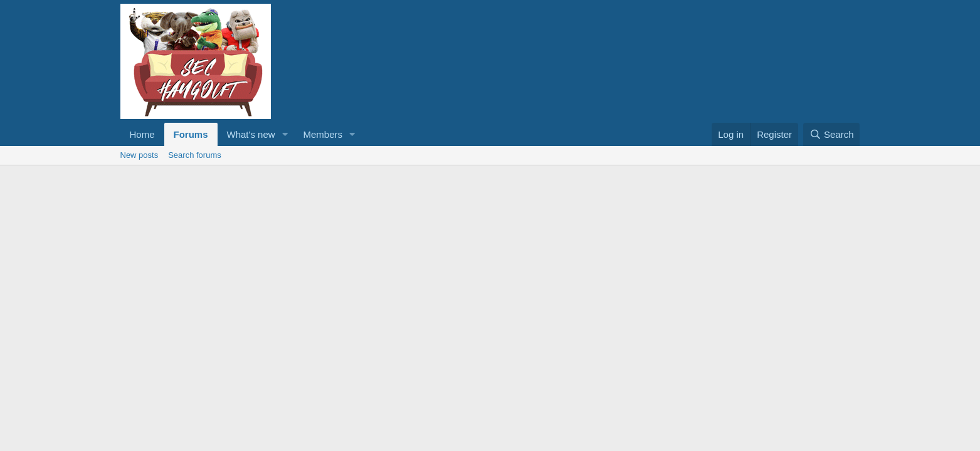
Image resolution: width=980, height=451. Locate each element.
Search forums (195, 155)
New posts (140, 155)
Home (142, 134)
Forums (191, 134)
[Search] (832, 134)
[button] (285, 134)
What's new (251, 134)
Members (323, 134)
